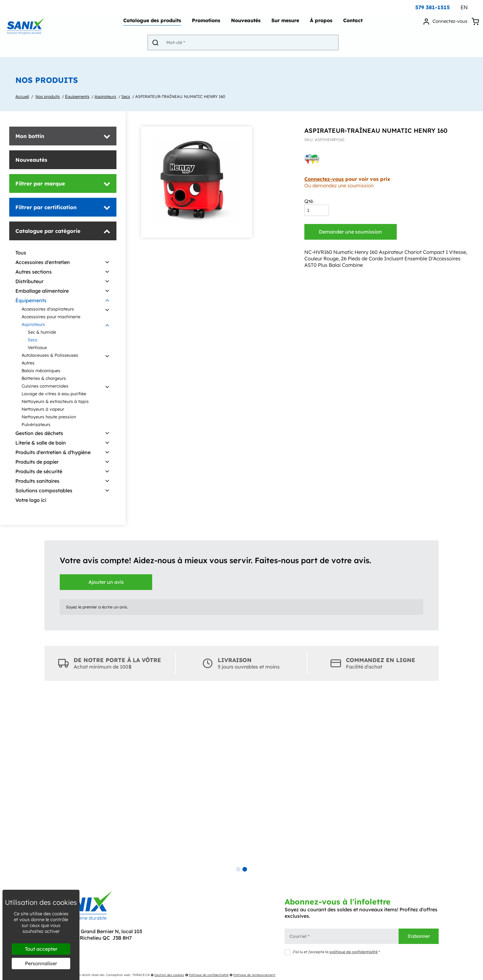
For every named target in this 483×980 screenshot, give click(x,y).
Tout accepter (41, 949)
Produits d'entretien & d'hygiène (53, 452)
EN (464, 7)
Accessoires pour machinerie (51, 317)
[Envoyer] (160, 45)
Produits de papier (37, 462)
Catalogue (151, 23)
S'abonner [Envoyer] (419, 936)
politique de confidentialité (354, 952)
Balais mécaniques (41, 371)
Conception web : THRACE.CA (128, 975)
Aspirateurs (105, 96)
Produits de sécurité (39, 471)
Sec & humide (42, 332)
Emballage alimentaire (42, 291)
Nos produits (48, 96)
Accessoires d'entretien (43, 262)
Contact (352, 23)
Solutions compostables (44, 490)
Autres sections (34, 272)
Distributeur (29, 281)
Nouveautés (245, 23)
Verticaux (37, 348)
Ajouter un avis (106, 582)
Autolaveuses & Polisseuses (50, 355)
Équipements (77, 96)
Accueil (22, 96)
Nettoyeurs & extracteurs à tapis (55, 401)
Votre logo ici (31, 500)
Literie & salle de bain (41, 443)
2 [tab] (245, 869)
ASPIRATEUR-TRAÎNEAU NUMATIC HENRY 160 (180, 96)
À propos (320, 23)
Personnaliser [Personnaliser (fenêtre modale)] (41, 963)
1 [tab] (238, 869)
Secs (126, 96)
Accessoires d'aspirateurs (48, 309)
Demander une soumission (350, 232)
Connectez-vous (324, 179)
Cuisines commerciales (45, 386)
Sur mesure (284, 23)
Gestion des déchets (39, 433)
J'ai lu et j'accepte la (332, 952)
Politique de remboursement (252, 975)
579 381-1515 (432, 7)
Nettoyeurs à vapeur (43, 409)
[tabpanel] (241, 779)
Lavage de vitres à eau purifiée (54, 394)
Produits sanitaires (37, 481)
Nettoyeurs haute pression (49, 417)
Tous (21, 253)
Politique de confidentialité (207, 975)
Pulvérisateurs (36, 425)
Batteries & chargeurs (44, 378)
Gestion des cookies (167, 975)
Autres (28, 363)
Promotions (205, 23)
